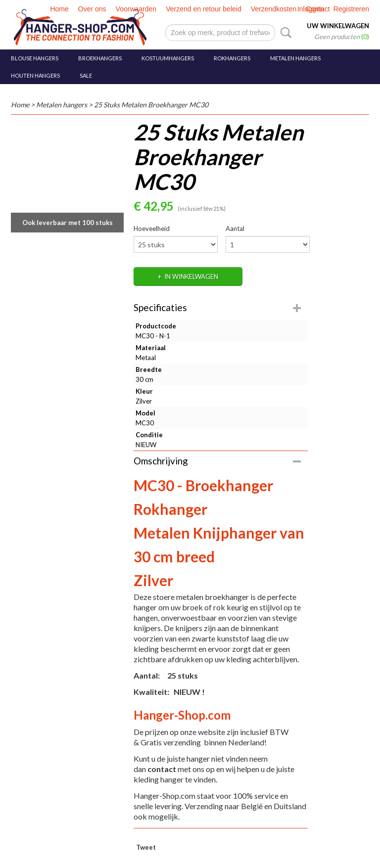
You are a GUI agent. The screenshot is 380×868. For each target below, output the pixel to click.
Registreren (351, 9)
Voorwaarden (136, 9)
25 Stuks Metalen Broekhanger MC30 (151, 105)
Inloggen (311, 9)
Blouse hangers (35, 58)
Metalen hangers (295, 58)
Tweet (146, 847)
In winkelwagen (191, 276)
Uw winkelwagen (338, 26)
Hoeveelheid (152, 228)
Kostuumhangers (168, 58)
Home (59, 9)
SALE (86, 75)
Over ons (92, 9)
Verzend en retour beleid (204, 9)
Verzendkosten (274, 9)
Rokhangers (232, 58)
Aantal (235, 228)
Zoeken (284, 33)
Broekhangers (100, 58)
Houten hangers (35, 75)
